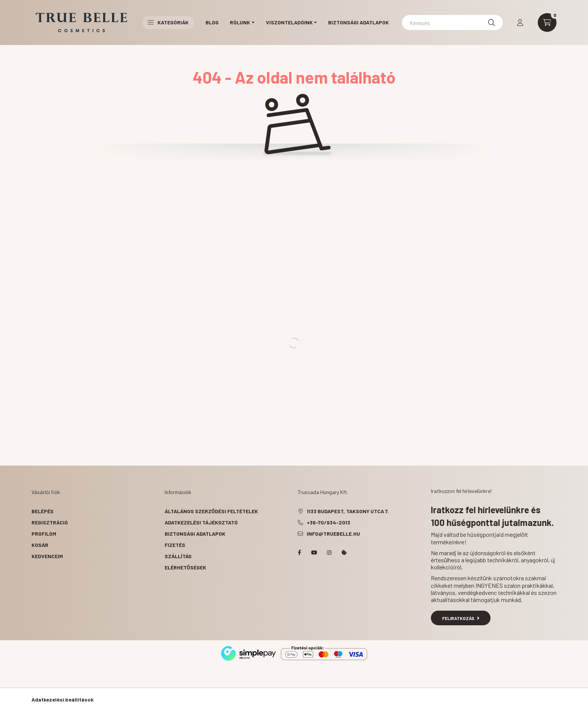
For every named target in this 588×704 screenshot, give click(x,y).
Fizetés (175, 545)
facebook (299, 553)
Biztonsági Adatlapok (358, 22)
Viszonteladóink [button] (289, 22)
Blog (212, 22)
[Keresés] (452, 22)
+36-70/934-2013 (328, 522)
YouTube (314, 553)
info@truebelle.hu (333, 534)
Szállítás (178, 556)
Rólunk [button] (240, 22)
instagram (329, 553)
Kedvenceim (47, 556)
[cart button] (547, 22)
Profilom (44, 534)
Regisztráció (50, 522)
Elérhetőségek (185, 567)
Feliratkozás (461, 618)
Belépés (43, 511)
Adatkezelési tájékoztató (201, 522)
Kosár (40, 545)
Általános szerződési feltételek (211, 511)
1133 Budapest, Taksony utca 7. (348, 511)
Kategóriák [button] (168, 22)
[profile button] (520, 22)
